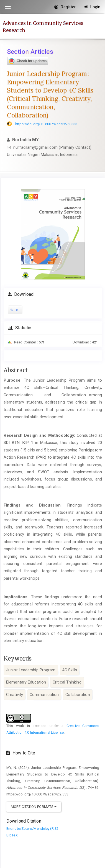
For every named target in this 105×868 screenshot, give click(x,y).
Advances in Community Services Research (43, 27)
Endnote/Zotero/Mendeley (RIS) (32, 829)
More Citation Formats (34, 807)
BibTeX (12, 835)
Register (65, 7)
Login (92, 7)
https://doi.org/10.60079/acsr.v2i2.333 (46, 124)
